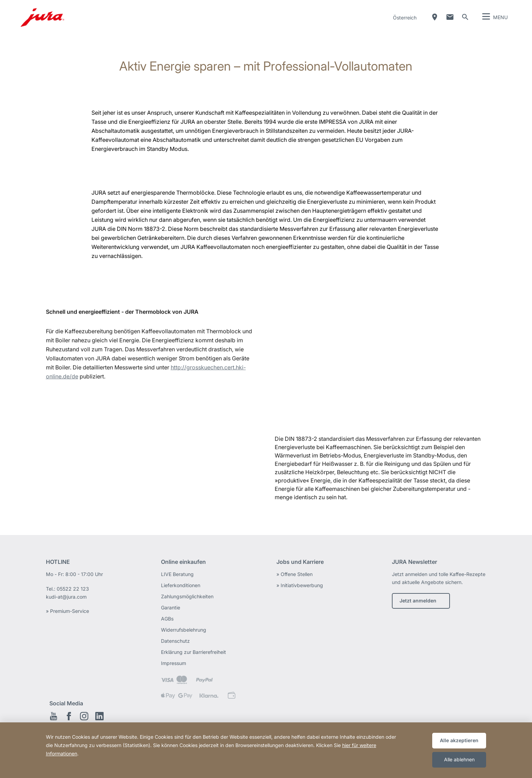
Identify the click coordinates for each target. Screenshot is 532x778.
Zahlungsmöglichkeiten (187, 596)
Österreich (405, 18)
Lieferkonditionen (181, 585)
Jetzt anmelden (418, 601)
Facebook (69, 716)
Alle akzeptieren (459, 740)
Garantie (171, 607)
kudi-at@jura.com (66, 597)
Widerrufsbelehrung (184, 630)
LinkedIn (99, 716)
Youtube (54, 716)
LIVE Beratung (177, 574)
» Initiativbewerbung (300, 585)
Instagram (84, 716)
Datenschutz (175, 641)
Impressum (174, 663)
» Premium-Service (67, 611)
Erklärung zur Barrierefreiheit (194, 652)
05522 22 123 (73, 589)
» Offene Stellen (295, 574)
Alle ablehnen (459, 759)
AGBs (167, 619)
